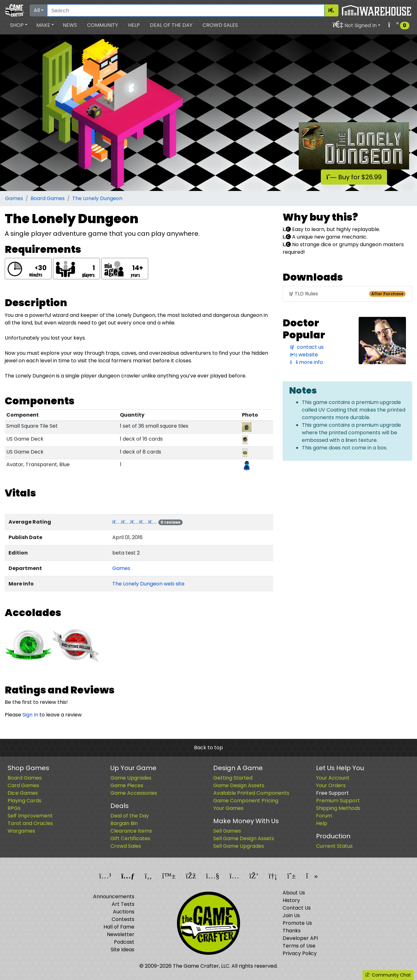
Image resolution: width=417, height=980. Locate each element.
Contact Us (297, 908)
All (37, 10)
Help (134, 25)
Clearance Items (131, 831)
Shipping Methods (338, 808)
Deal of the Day (171, 25)
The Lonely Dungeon (97, 198)
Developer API (300, 938)
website (304, 355)
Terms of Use (299, 946)
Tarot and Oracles (30, 823)
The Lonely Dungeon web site (148, 584)
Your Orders (331, 785)
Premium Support (338, 801)
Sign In (30, 715)
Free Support (332, 793)
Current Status (334, 846)
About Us (294, 893)
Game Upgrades (131, 778)
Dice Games (23, 793)
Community (103, 25)
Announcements (114, 897)
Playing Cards (24, 801)
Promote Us (297, 923)
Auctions (124, 912)
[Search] (186, 10)
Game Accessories (134, 793)
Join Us (291, 915)
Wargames (21, 831)
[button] (19, 25)
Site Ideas (123, 950)
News (70, 25)
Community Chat (388, 975)
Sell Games (227, 831)
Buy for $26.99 (354, 177)
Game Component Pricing (246, 801)
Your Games (228, 808)
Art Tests (123, 904)
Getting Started (233, 778)
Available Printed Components (251, 793)
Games (14, 198)
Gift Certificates (130, 838)
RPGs (14, 808)
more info (307, 362)
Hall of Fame (119, 927)
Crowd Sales (220, 25)
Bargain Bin (124, 823)
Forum (324, 816)
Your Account (333, 778)
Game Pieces (127, 785)
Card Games (23, 785)
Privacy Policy (300, 953)
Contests (123, 919)
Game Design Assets (239, 785)
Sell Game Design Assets (244, 838)
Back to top (208, 748)
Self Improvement (30, 816)
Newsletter (121, 934)
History (291, 900)
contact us (307, 347)
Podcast (124, 942)
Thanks (292, 931)
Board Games (48, 198)
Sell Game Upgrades (239, 846)
